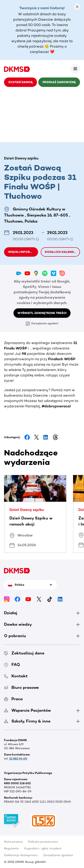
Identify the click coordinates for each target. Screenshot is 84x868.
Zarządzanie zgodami (42, 324)
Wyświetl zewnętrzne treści (42, 313)
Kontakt (16, 676)
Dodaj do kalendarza (62, 252)
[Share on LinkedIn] (46, 437)
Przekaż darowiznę (59, 82)
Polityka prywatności (43, 842)
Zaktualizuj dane (24, 653)
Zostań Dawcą (20, 82)
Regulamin (11, 848)
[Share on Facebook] (27, 437)
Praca (13, 699)
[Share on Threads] (55, 437)
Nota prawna (13, 842)
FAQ (12, 665)
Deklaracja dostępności (21, 855)
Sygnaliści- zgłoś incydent (43, 848)
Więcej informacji (23, 252)
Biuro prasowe (21, 687)
